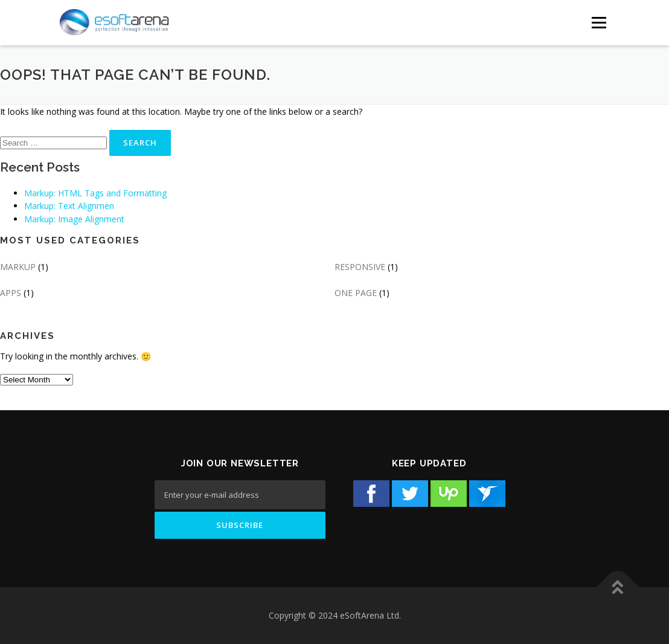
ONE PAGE (356, 293)
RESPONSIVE (360, 267)
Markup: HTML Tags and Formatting (95, 193)
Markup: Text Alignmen (69, 206)
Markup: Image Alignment (74, 219)
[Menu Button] (599, 23)
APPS (11, 293)
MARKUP (18, 267)
